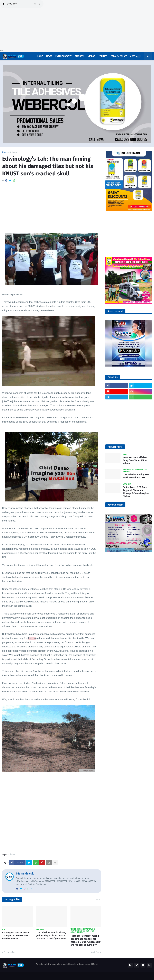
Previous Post (10, 952)
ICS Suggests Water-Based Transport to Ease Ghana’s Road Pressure (16, 936)
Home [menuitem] (40, 56)
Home (5, 152)
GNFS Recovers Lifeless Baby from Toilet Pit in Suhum (135, 460)
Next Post (95, 952)
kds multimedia (25, 874)
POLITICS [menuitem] (103, 56)
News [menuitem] (49, 56)
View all (98, 899)
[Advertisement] (77, 29)
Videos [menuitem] (91, 56)
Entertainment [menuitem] (63, 56)
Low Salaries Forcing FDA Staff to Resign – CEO (136, 476)
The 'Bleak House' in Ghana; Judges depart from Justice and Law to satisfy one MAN (51, 936)
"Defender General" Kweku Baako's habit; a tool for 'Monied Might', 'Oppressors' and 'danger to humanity (86, 940)
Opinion (13, 152)
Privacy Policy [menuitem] (119, 56)
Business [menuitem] (80, 56)
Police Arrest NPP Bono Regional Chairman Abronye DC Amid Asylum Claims (136, 492)
